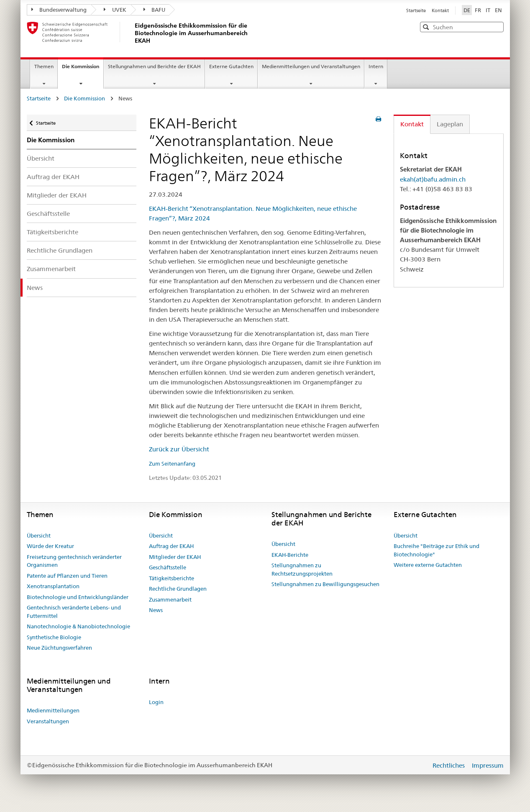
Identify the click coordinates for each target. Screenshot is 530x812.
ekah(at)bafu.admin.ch (433, 179)
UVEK (115, 10)
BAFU (155, 10)
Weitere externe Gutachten (428, 565)
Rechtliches (449, 765)
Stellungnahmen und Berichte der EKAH (154, 66)
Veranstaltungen (48, 721)
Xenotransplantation (53, 586)
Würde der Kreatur (50, 546)
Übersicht (41, 158)
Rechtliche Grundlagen (60, 250)
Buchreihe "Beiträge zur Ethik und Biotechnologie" (437, 550)
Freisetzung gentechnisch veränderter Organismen (74, 561)
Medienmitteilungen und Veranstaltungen (311, 66)
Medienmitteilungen (53, 710)
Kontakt (440, 10)
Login (156, 702)
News (35, 288)
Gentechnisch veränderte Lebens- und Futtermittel (74, 612)
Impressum (488, 765)
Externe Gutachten (231, 66)
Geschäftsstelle (48, 214)
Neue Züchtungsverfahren (59, 648)
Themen (44, 66)
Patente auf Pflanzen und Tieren (67, 576)
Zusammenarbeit (51, 269)
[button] (497, 27)
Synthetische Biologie (54, 637)
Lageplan (450, 124)
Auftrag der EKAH (53, 177)
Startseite (417, 10)
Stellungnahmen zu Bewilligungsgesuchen (325, 584)
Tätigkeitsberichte (52, 232)
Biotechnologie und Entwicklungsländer (78, 597)
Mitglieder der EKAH (57, 195)
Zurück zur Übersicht (179, 449)
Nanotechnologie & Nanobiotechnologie (78, 626)
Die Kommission (83, 69)
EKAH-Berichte (290, 555)
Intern (376, 66)
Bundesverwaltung (59, 10)
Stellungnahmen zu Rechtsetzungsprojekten (302, 569)
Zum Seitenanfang (172, 464)
